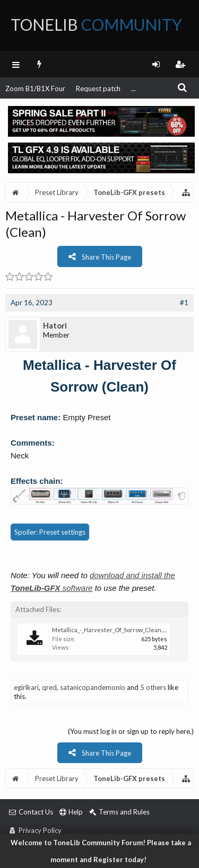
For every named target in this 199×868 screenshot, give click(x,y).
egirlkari (26, 687)
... (133, 88)
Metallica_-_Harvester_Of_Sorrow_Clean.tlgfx (113, 630)
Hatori (55, 325)
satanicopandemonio (93, 687)
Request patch (98, 88)
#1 (184, 303)
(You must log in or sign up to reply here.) (131, 731)
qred (49, 687)
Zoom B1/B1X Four (35, 88)
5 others (153, 687)
